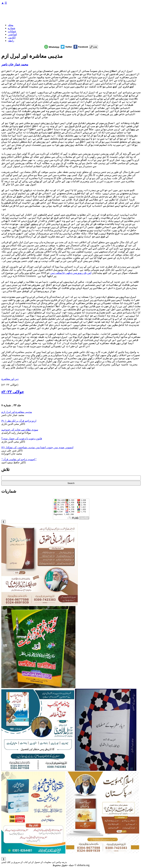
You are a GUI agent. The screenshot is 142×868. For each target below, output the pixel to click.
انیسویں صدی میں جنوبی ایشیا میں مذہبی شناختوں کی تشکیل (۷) (37, 447)
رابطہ (11, 41)
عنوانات (12, 31)
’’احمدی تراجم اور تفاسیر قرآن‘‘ (19, 459)
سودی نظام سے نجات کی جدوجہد (20, 430)
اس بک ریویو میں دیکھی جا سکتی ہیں (71, 273)
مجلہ (11, 25)
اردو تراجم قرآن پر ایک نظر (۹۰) (19, 421)
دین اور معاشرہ (10, 379)
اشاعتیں (12, 34)
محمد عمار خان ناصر (15, 64)
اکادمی (12, 38)
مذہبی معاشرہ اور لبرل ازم (17, 412)
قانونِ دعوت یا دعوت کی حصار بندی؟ (22, 439)
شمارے (12, 28)
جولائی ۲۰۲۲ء (13, 392)
